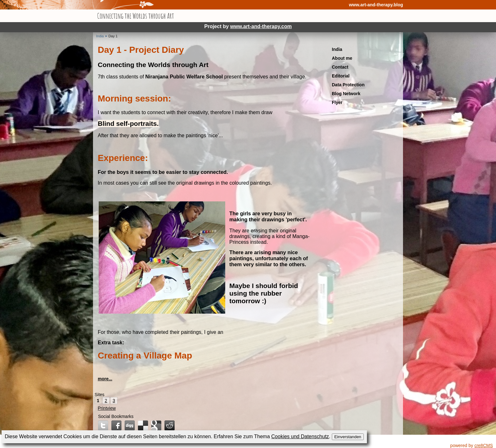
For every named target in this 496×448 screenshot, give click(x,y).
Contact (340, 67)
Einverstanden (348, 437)
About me (342, 58)
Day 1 (113, 36)
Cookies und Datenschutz (300, 436)
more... (105, 379)
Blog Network (346, 94)
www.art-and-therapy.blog (376, 5)
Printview (107, 408)
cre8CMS (484, 445)
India (100, 36)
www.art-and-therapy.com (261, 26)
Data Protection (348, 85)
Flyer (337, 102)
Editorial (341, 76)
